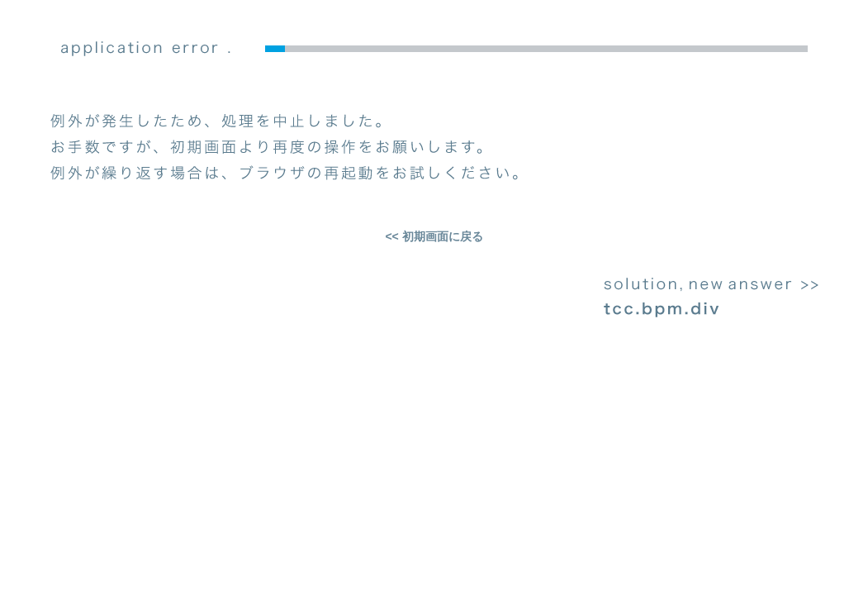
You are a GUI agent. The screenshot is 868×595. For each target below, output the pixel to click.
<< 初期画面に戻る (434, 236)
